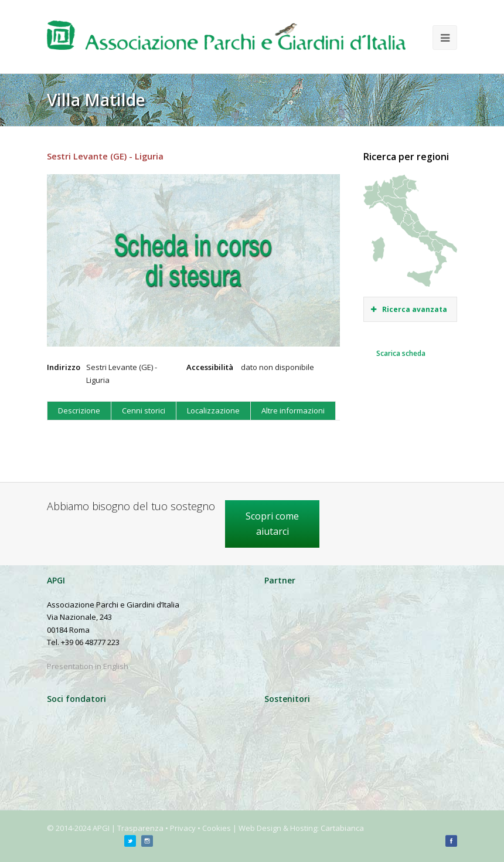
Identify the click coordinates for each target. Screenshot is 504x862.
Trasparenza (140, 828)
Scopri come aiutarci (272, 524)
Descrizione (79, 410)
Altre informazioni (293, 410)
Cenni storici (144, 410)
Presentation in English (88, 666)
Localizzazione (213, 410)
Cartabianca (342, 828)
